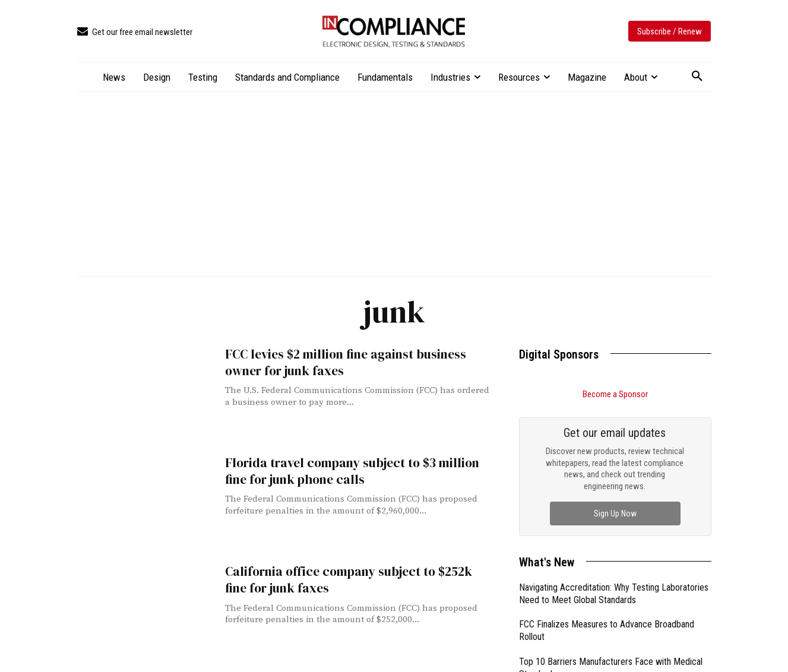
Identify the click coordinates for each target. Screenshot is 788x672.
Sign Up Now (615, 513)
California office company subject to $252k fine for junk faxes (346, 579)
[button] (697, 77)
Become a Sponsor (615, 394)
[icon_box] (135, 32)
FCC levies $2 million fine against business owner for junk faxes (343, 362)
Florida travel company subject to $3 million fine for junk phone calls (349, 471)
